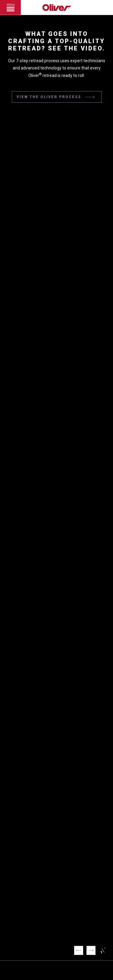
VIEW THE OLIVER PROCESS (56, 97)
